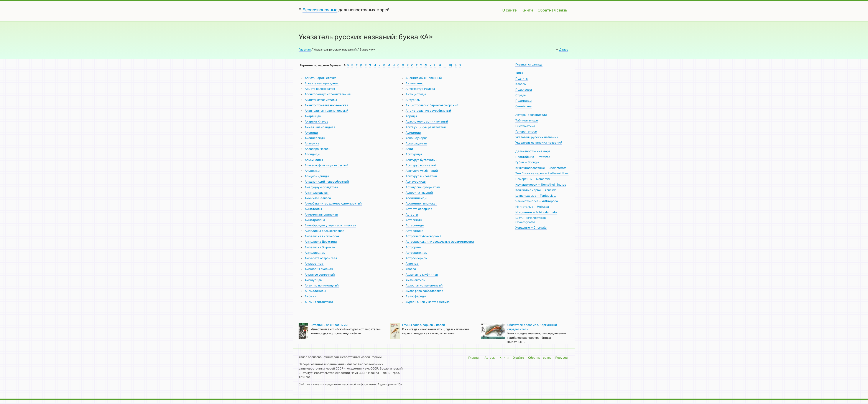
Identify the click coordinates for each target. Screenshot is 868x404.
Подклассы (524, 90)
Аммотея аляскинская (321, 215)
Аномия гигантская (319, 302)
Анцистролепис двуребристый (428, 111)
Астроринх (414, 247)
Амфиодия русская (319, 269)
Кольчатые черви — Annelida (536, 190)
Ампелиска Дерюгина (321, 242)
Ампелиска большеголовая (325, 231)
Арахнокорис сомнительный (427, 122)
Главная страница (529, 65)
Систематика (525, 126)
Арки (409, 149)
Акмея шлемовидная (320, 127)
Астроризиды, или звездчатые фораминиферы (440, 242)
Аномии (311, 296)
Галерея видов (526, 132)
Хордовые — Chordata (531, 228)
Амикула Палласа (318, 198)
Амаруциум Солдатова (321, 187)
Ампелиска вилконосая (322, 236)
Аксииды (311, 133)
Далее (564, 50)
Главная (305, 50)
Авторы (490, 358)
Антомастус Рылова (420, 89)
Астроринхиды (417, 253)
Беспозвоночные (320, 10)
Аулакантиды (416, 280)
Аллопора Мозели (318, 149)
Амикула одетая (317, 193)
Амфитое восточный (320, 275)
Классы (521, 84)
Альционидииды (317, 176)
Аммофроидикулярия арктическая (330, 225)
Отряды (521, 95)
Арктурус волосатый (421, 165)
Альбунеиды (314, 160)
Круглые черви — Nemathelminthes (541, 185)
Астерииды (414, 220)
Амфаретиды (314, 264)
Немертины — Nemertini (533, 179)
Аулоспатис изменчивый (424, 285)
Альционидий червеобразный (327, 182)
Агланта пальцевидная (322, 83)
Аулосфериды (416, 296)
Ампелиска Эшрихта (320, 247)
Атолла (411, 269)
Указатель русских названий (537, 137)
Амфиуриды (313, 280)
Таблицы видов (527, 120)
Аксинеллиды (315, 138)
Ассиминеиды (416, 198)
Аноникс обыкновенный (424, 78)
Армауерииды (416, 182)
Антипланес (415, 83)
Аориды (411, 116)
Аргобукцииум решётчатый (426, 127)
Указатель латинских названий (539, 143)
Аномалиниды (315, 291)
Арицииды (413, 133)
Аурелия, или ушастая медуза (428, 302)
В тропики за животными (329, 325)
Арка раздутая (416, 143)
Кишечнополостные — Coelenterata (541, 168)
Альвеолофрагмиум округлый (326, 165)
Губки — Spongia (527, 162)
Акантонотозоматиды (321, 100)
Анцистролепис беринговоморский (432, 105)
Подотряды (524, 101)
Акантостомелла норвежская (326, 105)
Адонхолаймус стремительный (328, 94)
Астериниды (415, 225)
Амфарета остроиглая (321, 258)
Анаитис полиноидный (322, 285)
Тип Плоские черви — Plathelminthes (542, 173)
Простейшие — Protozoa (533, 157)
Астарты (412, 215)
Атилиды (412, 264)
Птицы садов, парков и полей (424, 325)
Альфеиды (312, 171)
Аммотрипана (315, 220)
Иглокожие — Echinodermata (536, 212)
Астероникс (414, 231)
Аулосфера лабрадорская (424, 291)
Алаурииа (312, 143)
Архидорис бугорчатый (423, 187)
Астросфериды (417, 258)
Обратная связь (552, 10)
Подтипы (522, 79)
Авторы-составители (531, 115)
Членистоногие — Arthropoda (537, 201)
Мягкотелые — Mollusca (532, 207)
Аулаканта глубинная (422, 275)
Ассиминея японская (421, 204)
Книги (527, 10)
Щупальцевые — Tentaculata (536, 196)
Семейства (524, 106)
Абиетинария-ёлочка (321, 78)
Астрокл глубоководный (423, 236)
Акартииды (313, 116)
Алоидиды (312, 154)
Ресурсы (562, 358)
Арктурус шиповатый (421, 176)
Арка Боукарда (417, 138)
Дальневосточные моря (533, 151)
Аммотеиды (313, 209)
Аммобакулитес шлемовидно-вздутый (333, 204)
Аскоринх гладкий (419, 193)
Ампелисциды (315, 253)
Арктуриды (414, 154)
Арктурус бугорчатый (422, 160)
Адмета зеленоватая (320, 89)
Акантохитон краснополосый (326, 111)
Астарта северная (419, 209)
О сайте (510, 10)
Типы (519, 73)
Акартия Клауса (316, 122)
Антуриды (413, 100)
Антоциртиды (416, 94)
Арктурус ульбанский (422, 171)
